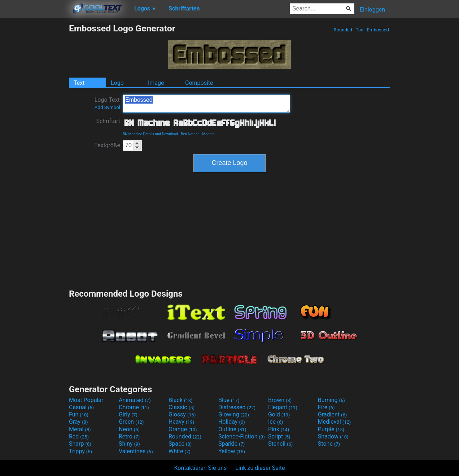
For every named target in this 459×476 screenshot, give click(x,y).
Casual (81, 407)
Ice (276, 422)
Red (79, 436)
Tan (359, 30)
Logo (117, 83)
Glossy (182, 414)
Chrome (134, 407)
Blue (229, 400)
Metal (80, 429)
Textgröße (107, 145)
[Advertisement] (34, 131)
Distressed (237, 407)
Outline (232, 429)
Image (156, 83)
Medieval (335, 422)
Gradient (332, 414)
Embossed (378, 30)
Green (131, 422)
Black (181, 400)
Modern (209, 134)
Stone (329, 444)
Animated (135, 400)
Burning (331, 400)
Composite (199, 83)
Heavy (181, 422)
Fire (326, 407)
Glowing (234, 414)
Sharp (80, 444)
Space (180, 444)
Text (79, 83)
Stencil (280, 444)
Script (279, 436)
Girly (128, 414)
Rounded (343, 30)
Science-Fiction (242, 436)
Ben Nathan (190, 134)
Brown (280, 400)
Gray (78, 422)
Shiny (129, 444)
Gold (279, 414)
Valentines (136, 451)
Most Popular (86, 400)
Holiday (232, 422)
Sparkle (231, 444)
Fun (79, 414)
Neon (129, 429)
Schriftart (108, 121)
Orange (183, 429)
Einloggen (372, 10)
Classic (182, 407)
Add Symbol (107, 107)
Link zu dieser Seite (260, 468)
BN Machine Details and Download (150, 134)
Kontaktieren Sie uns (201, 468)
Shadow (333, 436)
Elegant (283, 407)
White (180, 451)
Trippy (80, 451)
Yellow (232, 451)
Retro (129, 436)
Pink (279, 429)
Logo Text (107, 103)
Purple (331, 429)
